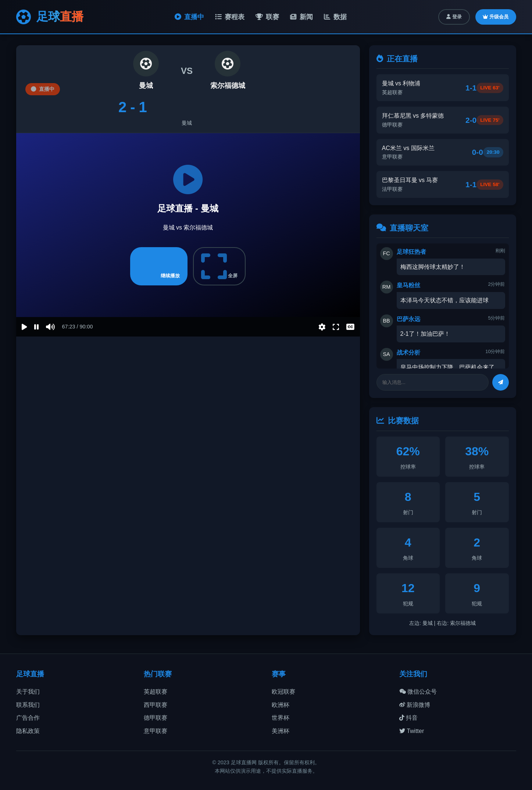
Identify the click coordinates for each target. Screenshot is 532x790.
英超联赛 (156, 692)
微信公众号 (418, 692)
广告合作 (28, 718)
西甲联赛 (156, 705)
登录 (454, 17)
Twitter (412, 731)
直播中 (189, 17)
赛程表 (230, 17)
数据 (335, 17)
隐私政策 (28, 731)
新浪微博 (415, 705)
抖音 (408, 718)
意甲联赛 (156, 731)
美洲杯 (281, 731)
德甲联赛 (156, 718)
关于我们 (28, 692)
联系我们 (28, 705)
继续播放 (159, 266)
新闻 (301, 17)
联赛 (267, 17)
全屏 (219, 266)
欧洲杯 (281, 705)
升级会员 (496, 17)
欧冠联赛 (283, 692)
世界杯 (281, 718)
